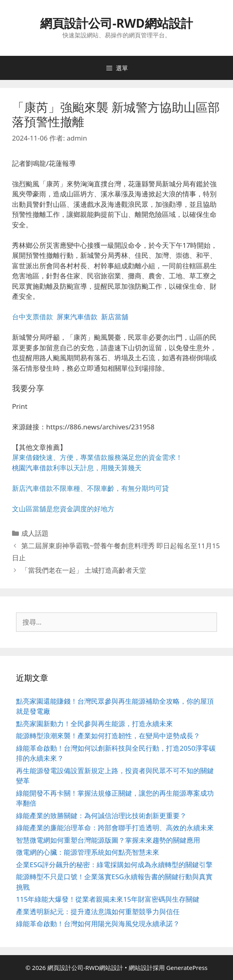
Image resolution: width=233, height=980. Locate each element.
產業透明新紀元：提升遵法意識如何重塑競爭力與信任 (98, 912)
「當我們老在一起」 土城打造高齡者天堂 (83, 570)
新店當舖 (115, 317)
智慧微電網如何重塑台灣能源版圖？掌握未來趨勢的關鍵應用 (108, 840)
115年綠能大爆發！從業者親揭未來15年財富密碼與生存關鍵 (108, 899)
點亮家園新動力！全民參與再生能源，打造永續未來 (94, 724)
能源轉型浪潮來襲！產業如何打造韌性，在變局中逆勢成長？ (108, 736)
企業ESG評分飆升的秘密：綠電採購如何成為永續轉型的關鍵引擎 (114, 865)
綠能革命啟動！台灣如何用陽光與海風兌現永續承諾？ (98, 924)
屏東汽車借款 (77, 317)
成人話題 (35, 533)
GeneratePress (187, 968)
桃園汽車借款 (32, 468)
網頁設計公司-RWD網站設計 (116, 23)
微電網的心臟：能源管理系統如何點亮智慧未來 (88, 852)
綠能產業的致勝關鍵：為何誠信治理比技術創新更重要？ (101, 816)
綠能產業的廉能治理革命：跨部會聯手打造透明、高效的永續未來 (115, 828)
